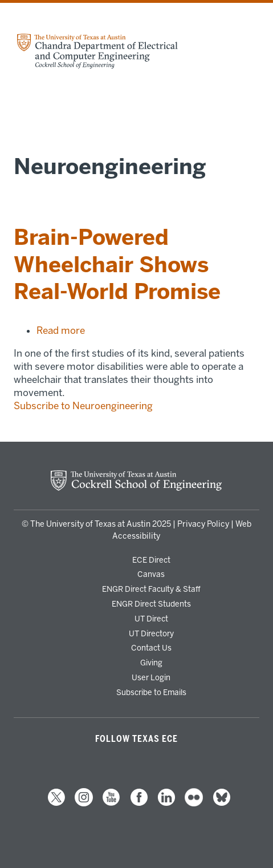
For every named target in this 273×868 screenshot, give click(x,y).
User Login (151, 677)
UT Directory (151, 633)
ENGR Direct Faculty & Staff (151, 589)
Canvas (151, 574)
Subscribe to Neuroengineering (83, 406)
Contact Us (151, 648)
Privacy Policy (203, 524)
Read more (61, 330)
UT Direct (151, 619)
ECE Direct (151, 560)
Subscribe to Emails (151, 692)
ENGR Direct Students (151, 604)
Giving (151, 663)
